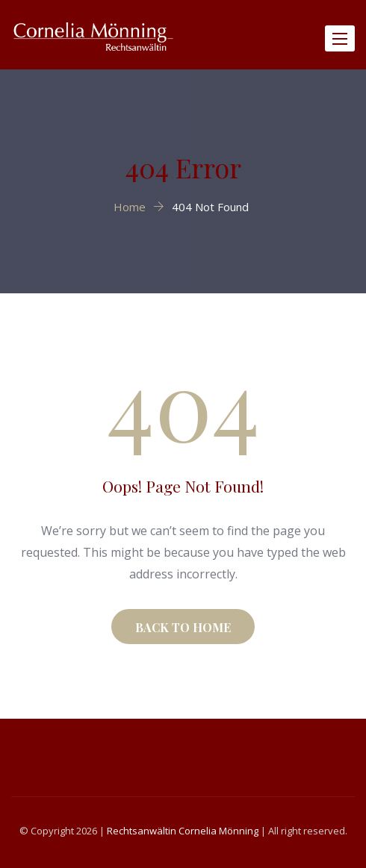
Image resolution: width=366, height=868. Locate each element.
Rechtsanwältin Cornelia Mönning (183, 831)
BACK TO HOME (183, 627)
